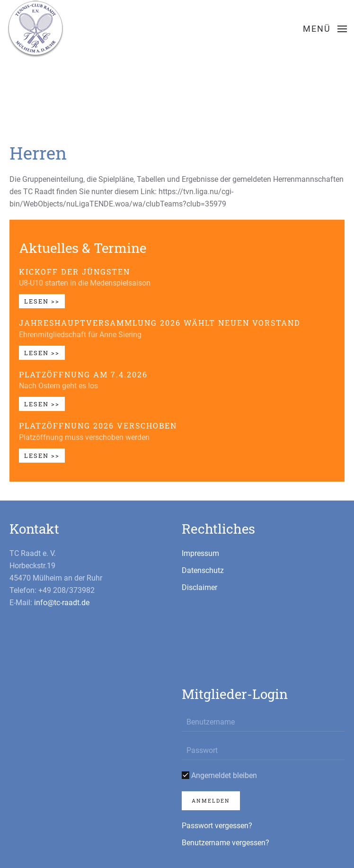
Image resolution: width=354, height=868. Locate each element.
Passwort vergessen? (217, 826)
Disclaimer (199, 587)
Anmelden (211, 801)
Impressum (200, 553)
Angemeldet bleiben (219, 775)
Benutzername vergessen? (226, 843)
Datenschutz (203, 570)
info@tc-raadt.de (62, 603)
